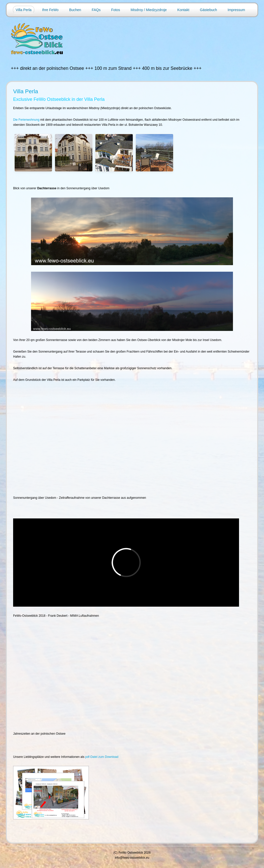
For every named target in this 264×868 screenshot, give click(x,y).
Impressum (236, 10)
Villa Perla (24, 10)
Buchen (75, 10)
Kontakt (183, 10)
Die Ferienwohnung (26, 120)
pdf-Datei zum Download (102, 757)
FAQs (96, 10)
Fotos (115, 10)
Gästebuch (208, 10)
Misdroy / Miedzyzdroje (149, 10)
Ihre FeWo (50, 10)
